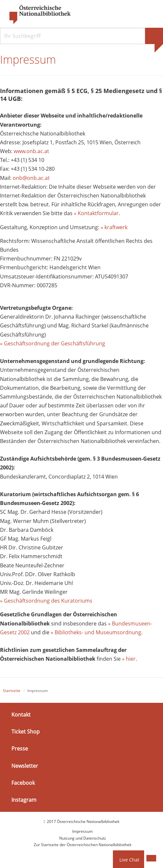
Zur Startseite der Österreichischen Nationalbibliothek (83, 845)
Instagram (24, 800)
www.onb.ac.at (31, 151)
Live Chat (129, 860)
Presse (20, 749)
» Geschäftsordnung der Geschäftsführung (53, 343)
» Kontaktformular (96, 213)
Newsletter (25, 765)
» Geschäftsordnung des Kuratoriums (46, 601)
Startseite (12, 691)
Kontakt (21, 715)
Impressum (82, 831)
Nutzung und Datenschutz (83, 838)
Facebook (23, 783)
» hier (129, 659)
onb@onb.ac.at (31, 178)
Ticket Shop (26, 732)
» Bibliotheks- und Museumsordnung (96, 632)
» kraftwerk (114, 227)
